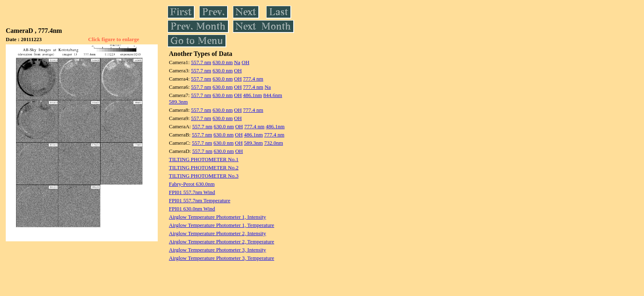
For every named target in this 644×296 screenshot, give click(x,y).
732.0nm (274, 143)
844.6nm (273, 95)
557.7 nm (201, 62)
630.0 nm (222, 62)
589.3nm (178, 102)
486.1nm (253, 95)
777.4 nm (253, 79)
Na (237, 62)
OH (245, 62)
